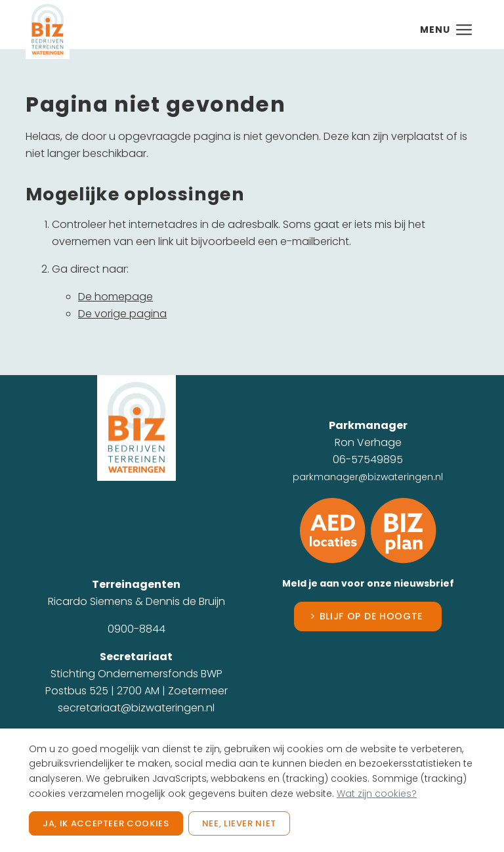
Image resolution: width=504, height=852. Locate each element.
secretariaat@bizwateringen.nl (136, 708)
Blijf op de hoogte (371, 616)
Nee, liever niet (239, 823)
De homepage (115, 297)
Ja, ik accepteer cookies (106, 823)
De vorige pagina (122, 314)
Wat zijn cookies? (377, 794)
